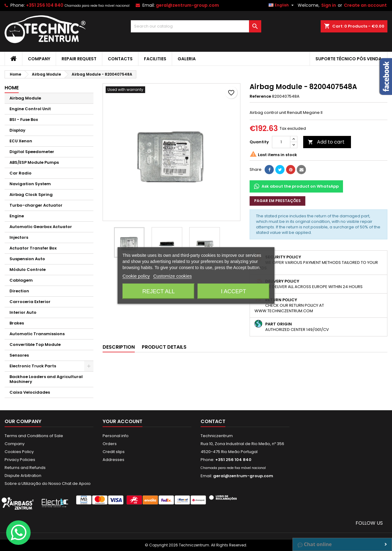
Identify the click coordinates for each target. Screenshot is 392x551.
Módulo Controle (28, 270)
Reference (260, 96)
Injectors (19, 237)
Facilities (155, 59)
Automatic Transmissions (37, 334)
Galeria (187, 59)
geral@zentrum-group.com (187, 5)
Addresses (113, 460)
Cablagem (21, 280)
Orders (110, 444)
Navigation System (30, 184)
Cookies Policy (19, 452)
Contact (213, 421)
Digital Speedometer (32, 152)
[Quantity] (281, 142)
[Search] (196, 26)
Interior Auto (23, 312)
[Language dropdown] (282, 5)
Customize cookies (172, 276)
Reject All (159, 291)
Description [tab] (119, 347)
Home (12, 88)
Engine (17, 216)
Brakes (17, 323)
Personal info (116, 436)
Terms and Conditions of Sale (34, 436)
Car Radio (21, 173)
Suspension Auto (27, 259)
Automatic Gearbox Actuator (41, 227)
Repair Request (79, 59)
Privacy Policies (20, 460)
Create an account (365, 5)
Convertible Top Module (35, 345)
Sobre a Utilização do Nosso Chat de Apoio (48, 484)
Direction (19, 291)
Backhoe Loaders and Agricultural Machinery (46, 379)
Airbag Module (25, 98)
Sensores (19, 355)
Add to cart (326, 142)
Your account (123, 421)
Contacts (120, 59)
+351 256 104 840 (45, 5)
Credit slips (114, 452)
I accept (233, 291)
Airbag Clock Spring (31, 195)
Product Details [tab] (164, 347)
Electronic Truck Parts (33, 366)
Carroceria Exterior (30, 302)
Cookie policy (136, 276)
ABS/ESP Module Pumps (34, 162)
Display (17, 130)
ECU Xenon (21, 141)
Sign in (329, 5)
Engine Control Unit (30, 109)
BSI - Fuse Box (24, 120)
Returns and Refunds (25, 468)
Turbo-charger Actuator (36, 205)
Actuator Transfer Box (33, 248)
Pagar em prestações (277, 201)
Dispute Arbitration (23, 476)
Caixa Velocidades (30, 392)
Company (39, 59)
